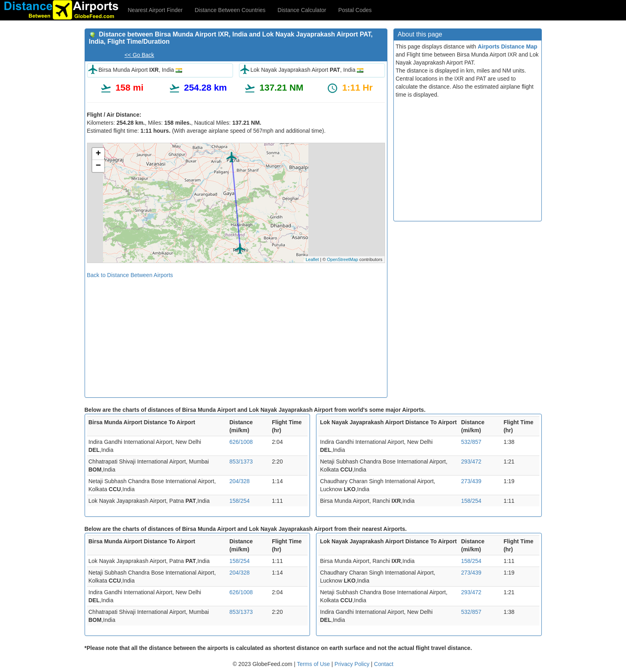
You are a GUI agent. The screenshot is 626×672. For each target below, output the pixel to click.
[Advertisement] (236, 335)
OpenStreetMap (342, 259)
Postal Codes (355, 10)
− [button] (98, 166)
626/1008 (241, 442)
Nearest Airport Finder (155, 10)
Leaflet (312, 259)
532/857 (471, 442)
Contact (384, 664)
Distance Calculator (302, 10)
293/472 (471, 461)
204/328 (240, 481)
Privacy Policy (353, 664)
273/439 (471, 481)
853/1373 (241, 461)
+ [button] (98, 154)
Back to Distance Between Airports (130, 275)
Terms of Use (314, 664)
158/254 (240, 501)
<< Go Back (139, 55)
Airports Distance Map (507, 47)
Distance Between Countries (230, 10)
